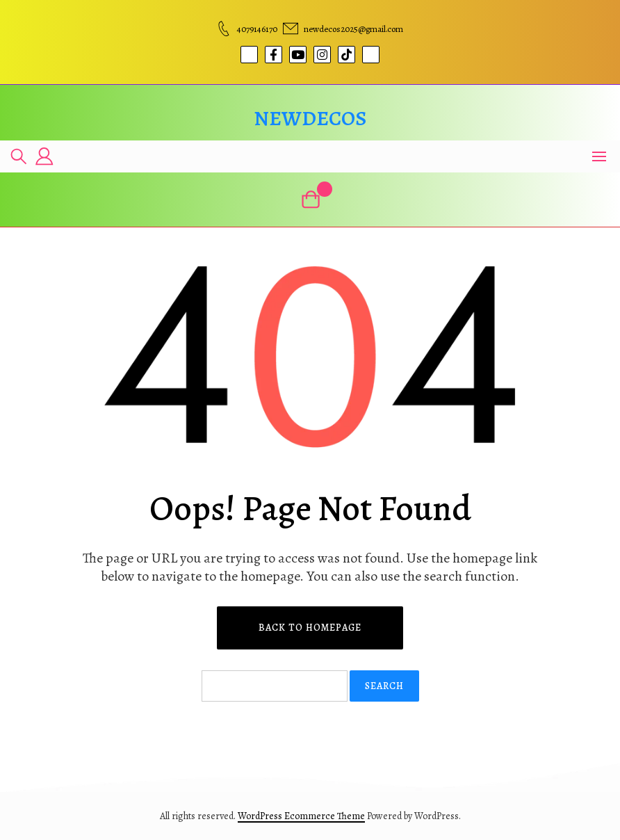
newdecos (310, 118)
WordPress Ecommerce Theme (301, 816)
